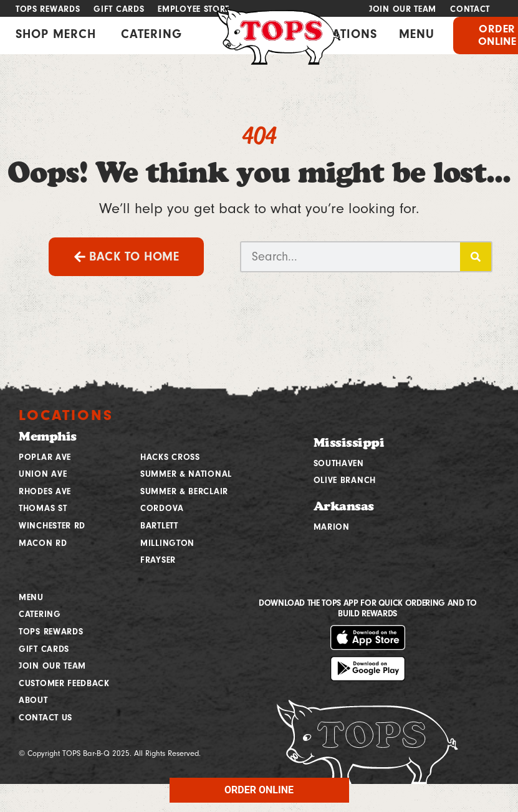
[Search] (476, 257)
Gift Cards (119, 9)
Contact (470, 9)
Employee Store (194, 9)
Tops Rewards (48, 9)
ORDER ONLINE (259, 790)
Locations (66, 415)
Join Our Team (403, 9)
